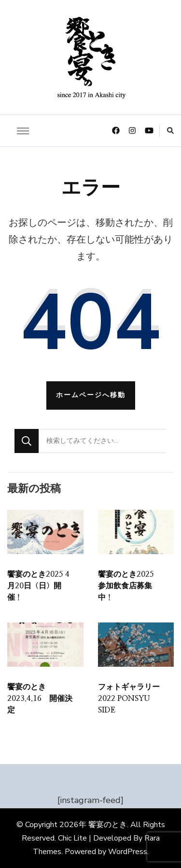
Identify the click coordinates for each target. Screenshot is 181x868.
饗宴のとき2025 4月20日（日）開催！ (38, 586)
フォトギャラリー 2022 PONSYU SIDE (129, 699)
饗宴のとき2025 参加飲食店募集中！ (130, 586)
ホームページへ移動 (91, 395)
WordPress (128, 852)
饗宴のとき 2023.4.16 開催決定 (40, 699)
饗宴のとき (108, 825)
